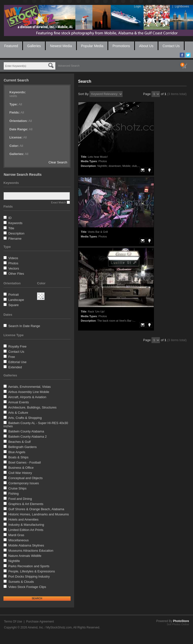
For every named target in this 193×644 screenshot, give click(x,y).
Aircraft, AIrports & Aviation (27, 397)
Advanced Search (69, 66)
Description (16, 233)
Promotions (121, 46)
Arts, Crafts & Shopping (25, 418)
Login (138, 6)
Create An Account (158, 6)
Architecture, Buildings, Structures (32, 407)
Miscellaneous (19, 540)
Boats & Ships (19, 457)
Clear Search (58, 162)
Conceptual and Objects (26, 478)
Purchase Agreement (40, 622)
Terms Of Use (13, 622)
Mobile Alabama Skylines (26, 545)
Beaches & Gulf (20, 442)
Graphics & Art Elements (26, 504)
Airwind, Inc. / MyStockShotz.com (50, 627)
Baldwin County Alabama (26, 431)
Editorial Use (18, 362)
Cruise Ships (18, 488)
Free (12, 357)
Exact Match (58, 202)
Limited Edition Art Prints (26, 530)
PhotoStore (181, 621)
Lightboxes (182, 6)
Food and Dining (20, 499)
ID (10, 218)
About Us (146, 46)
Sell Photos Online (178, 624)
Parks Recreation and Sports (29, 566)
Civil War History (20, 473)
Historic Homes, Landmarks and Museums (39, 514)
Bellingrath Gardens (23, 447)
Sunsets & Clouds (21, 582)
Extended (15, 367)
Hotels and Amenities (23, 519)
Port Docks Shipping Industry (29, 576)
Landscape (16, 300)
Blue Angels (17, 452)
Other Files (16, 274)
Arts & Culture (18, 413)
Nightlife (14, 561)
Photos (13, 263)
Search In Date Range (24, 326)
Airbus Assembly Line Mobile (29, 392)
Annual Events (19, 402)
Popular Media (92, 46)
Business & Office (21, 468)
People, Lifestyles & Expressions (32, 571)
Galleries (34, 46)
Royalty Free (18, 346)
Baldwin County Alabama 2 (28, 437)
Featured (11, 46)
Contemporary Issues (24, 483)
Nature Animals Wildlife (25, 556)
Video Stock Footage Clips (27, 587)
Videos (13, 258)
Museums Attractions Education (31, 551)
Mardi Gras (16, 535)
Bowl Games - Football (25, 462)
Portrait (14, 295)
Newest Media (61, 46)
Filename (15, 239)
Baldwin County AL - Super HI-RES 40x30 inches (36, 425)
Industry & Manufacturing (26, 525)
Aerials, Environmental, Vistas (29, 387)
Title (11, 228)
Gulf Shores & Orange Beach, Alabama (36, 509)
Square (14, 305)
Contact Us (171, 46)
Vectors (14, 268)
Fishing (14, 494)
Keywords (15, 223)
